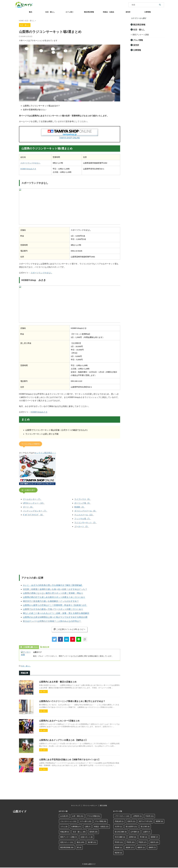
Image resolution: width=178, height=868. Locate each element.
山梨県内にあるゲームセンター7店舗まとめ (58, 724)
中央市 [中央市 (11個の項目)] (149, 814)
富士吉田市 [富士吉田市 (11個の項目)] (131, 825)
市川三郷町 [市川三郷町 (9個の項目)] (120, 835)
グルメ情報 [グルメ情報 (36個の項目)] (101, 820)
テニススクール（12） (84, 514)
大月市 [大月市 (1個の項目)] (118, 825)
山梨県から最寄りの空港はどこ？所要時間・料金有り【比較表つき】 (51, 602)
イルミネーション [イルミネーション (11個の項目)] (68, 820)
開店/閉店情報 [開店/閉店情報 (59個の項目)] (67, 846)
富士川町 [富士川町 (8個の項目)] (145, 825)
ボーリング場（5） (83, 502)
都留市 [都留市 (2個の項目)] (141, 846)
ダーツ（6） (28, 506)
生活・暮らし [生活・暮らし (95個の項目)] (79, 830)
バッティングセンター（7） (35, 510)
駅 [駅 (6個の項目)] (79, 846)
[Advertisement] (70, 551)
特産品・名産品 (108, 12)
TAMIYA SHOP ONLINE (70, 138)
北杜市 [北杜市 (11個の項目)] (131, 820)
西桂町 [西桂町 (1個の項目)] (118, 846)
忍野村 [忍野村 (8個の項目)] (132, 835)
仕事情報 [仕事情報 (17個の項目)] (76, 825)
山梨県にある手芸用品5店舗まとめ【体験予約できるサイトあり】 (68, 770)
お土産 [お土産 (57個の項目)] (64, 814)
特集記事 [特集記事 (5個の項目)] (65, 830)
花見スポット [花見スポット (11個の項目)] (67, 841)
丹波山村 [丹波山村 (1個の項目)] (119, 820)
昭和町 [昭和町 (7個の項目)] (154, 835)
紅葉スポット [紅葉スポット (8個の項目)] (87, 835)
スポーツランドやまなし (30, 163)
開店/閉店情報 (89, 12)
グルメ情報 (137, 40)
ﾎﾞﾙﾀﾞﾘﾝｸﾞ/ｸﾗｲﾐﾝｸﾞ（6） (33, 514)
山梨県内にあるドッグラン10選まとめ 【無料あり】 (62, 747)
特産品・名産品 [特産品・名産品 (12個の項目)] (101, 825)
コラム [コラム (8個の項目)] (64, 825)
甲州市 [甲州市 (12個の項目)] (119, 841)
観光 (31, 12)
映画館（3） (80, 506)
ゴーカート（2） (82, 526)
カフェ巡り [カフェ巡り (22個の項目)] (86, 820)
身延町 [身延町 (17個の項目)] (130, 846)
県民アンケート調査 (139, 35)
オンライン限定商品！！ (45, 452)
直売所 (128, 12)
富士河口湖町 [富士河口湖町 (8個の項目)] (121, 830)
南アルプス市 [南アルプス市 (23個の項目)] (146, 820)
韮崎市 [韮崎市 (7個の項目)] (152, 846)
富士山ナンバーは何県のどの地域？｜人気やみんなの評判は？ (49, 617)
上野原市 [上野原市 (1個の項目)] (137, 814)
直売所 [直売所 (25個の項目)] (93, 830)
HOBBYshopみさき (28, 169)
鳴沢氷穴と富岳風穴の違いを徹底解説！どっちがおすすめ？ (48, 599)
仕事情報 (148, 12)
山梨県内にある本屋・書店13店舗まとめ (57, 677)
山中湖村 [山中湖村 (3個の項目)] (135, 830)
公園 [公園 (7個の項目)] (87, 825)
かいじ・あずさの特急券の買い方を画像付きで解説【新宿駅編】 (49, 584)
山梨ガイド (20, 810)
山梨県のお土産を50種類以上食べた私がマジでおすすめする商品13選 (51, 613)
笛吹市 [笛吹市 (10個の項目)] (154, 841)
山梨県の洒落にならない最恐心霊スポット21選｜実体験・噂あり (50, 591)
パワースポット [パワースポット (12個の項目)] (122, 814)
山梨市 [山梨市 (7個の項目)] (147, 830)
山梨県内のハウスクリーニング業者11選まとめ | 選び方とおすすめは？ (70, 701)
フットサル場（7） (83, 518)
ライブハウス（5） (83, 498)
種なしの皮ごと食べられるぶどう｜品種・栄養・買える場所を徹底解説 (52, 610)
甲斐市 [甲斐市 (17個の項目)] (143, 841)
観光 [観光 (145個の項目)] (81, 841)
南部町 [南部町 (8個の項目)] (159, 820)
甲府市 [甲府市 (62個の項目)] (131, 841)
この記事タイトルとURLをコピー (70, 625)
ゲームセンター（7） (32, 498)
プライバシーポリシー (90, 804)
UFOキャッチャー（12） (34, 502)
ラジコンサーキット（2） (86, 522)
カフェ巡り (70, 12)
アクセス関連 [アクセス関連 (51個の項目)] (94, 814)
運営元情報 (103, 804)
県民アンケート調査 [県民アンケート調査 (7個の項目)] (69, 835)
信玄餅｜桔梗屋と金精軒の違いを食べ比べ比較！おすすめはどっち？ (51, 588)
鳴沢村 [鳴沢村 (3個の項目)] (118, 851)
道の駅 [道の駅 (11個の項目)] (92, 841)
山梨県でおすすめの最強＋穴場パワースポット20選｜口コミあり (50, 606)
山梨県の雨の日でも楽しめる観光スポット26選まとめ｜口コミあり (50, 595)
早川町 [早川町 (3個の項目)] (143, 835)
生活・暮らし (50, 12)
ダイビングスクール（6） (86, 510)
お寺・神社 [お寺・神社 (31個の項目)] (78, 814)
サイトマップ (76, 804)
